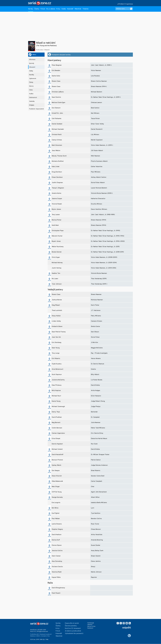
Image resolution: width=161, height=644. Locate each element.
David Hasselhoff (58, 454)
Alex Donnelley (57, 561)
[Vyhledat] (131, 9)
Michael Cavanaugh (58, 406)
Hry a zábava (51, 9)
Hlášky (31, 71)
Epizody (32, 63)
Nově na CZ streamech (73, 628)
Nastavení (90, 628)
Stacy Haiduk (56, 316)
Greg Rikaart (56, 305)
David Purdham (57, 417)
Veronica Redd (57, 572)
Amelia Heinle (56, 193)
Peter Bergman (57, 65)
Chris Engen (56, 257)
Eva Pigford (55, 513)
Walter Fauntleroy (58, 246)
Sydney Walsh (56, 465)
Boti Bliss (55, 508)
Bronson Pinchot (57, 460)
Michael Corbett (57, 449)
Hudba (64, 9)
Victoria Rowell (57, 204)
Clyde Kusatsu (57, 364)
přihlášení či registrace (125, 4)
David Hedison (57, 534)
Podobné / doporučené (36, 109)
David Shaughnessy (58, 588)
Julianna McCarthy (58, 380)
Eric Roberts (56, 358)
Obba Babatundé (57, 481)
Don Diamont (56, 108)
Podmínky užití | (35, 634)
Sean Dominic (56, 97)
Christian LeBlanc (58, 92)
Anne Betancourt (57, 369)
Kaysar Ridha (56, 577)
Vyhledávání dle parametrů (74, 633)
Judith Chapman (57, 182)
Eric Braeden (56, 70)
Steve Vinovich (57, 476)
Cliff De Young (57, 492)
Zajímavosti (33, 78)
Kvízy (58, 9)
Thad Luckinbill (57, 310)
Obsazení (32, 67)
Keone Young (56, 401)
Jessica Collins (57, 550)
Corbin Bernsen (57, 428)
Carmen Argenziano (58, 433)
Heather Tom (56, 273)
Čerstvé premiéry (71, 626)
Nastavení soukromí (46, 634)
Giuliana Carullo (57, 566)
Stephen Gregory (57, 529)
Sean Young (56, 348)
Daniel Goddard (57, 124)
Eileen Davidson (57, 177)
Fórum (43, 9)
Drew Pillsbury (57, 385)
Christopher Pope (58, 230)
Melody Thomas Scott (59, 156)
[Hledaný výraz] (124, 9)
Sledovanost (33, 97)
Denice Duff (56, 540)
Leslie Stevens (57, 524)
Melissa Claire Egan (58, 102)
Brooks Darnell (57, 252)
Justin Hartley (57, 268)
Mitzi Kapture (56, 390)
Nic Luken (55, 278)
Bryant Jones (56, 241)
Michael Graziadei (58, 129)
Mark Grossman (57, 145)
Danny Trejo (56, 412)
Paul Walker (56, 518)
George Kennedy (57, 497)
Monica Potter (57, 220)
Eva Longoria (56, 502)
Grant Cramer (56, 556)
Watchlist (78, 9)
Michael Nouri (56, 396)
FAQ (48, 636)
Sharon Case (56, 81)
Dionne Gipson (57, 545)
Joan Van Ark (56, 337)
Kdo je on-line (91, 626)
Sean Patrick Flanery (59, 332)
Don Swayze (56, 470)
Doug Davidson (57, 172)
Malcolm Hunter (57, 236)
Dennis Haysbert (57, 444)
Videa (31, 90)
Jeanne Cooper (57, 198)
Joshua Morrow (57, 300)
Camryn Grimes (57, 140)
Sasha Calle (56, 76)
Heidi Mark (55, 225)
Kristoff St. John (57, 113)
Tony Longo (56, 353)
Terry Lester (56, 214)
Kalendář (70, 9)
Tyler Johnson (57, 284)
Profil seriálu (40, 50)
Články (37, 9)
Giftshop (90, 625)
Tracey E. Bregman (58, 188)
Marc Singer (56, 486)
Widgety (32, 105)
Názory (31, 86)
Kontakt (44, 636)
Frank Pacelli (56, 593)
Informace (32, 59)
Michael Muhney (57, 262)
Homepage (91, 623)
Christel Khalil (57, 134)
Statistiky (32, 101)
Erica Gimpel (56, 438)
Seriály (31, 9)
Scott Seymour (57, 374)
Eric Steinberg (56, 342)
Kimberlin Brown (57, 326)
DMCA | (39, 636)
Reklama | (33, 636)
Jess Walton (56, 150)
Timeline (85, 9)
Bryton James (56, 209)
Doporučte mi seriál (72, 623)
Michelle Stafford (58, 161)
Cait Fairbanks (57, 118)
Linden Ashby (56, 321)
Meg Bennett (56, 422)
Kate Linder (56, 166)
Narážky (32, 75)
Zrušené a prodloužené (73, 631)
